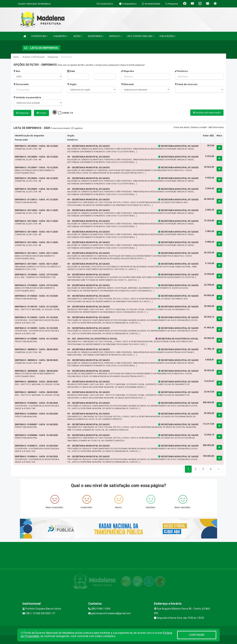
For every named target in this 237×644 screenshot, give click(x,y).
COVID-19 (67, 113)
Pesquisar (22, 113)
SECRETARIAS (96, 36)
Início (16, 57)
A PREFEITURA (40, 36)
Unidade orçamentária (27, 97)
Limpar (41, 113)
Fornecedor (21, 84)
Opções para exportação (207, 113)
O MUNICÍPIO (61, 36)
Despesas (53, 57)
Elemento (127, 84)
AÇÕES (78, 36)
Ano (17, 71)
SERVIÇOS (115, 36)
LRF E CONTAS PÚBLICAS (141, 36)
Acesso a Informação (34, 57)
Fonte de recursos (186, 84)
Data (71, 71)
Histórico (181, 71)
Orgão (72, 84)
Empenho (127, 71)
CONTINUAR (197, 635)
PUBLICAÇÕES (168, 36)
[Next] (211, 469)
